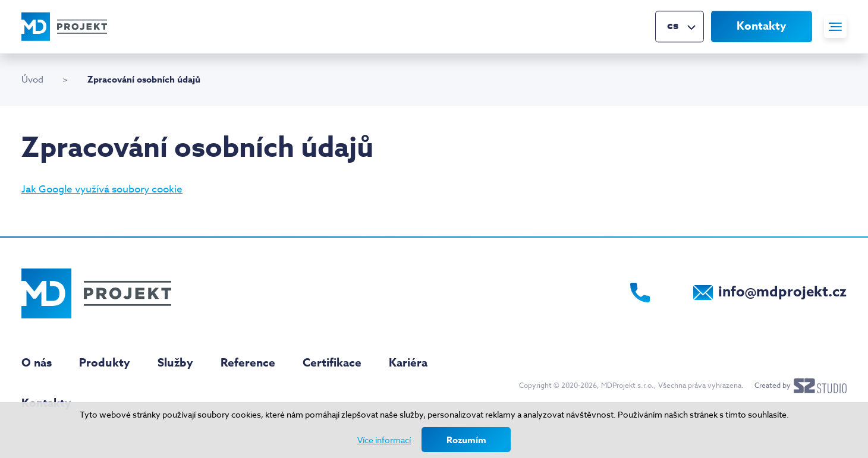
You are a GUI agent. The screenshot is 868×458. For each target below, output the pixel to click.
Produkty (105, 363)
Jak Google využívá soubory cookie (102, 189)
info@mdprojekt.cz (782, 292)
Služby (175, 363)
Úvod (32, 80)
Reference (248, 363)
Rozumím (466, 440)
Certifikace (332, 363)
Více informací (384, 440)
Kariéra (408, 363)
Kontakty (762, 26)
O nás (37, 363)
